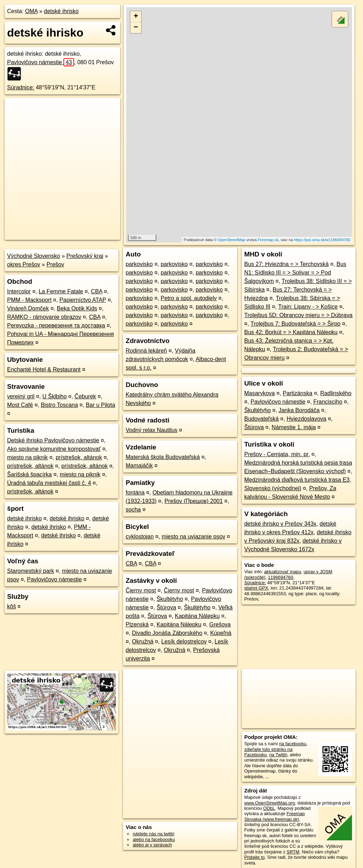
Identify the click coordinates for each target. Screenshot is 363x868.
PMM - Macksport (29, 300)
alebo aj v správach (152, 845)
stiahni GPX (256, 588)
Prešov (55, 264)
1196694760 (281, 577)
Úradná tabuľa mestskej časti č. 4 (49, 483)
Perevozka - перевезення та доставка (56, 325)
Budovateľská (261, 419)
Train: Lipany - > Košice (308, 307)
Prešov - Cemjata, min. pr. (277, 454)
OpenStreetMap (231, 240)
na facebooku (293, 744)
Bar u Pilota (100, 405)
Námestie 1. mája (294, 427)
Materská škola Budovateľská (163, 457)
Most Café (20, 405)
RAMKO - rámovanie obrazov (44, 317)
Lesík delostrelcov (184, 642)
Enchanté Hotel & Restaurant (44, 369)
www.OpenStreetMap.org (270, 803)
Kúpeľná (221, 633)
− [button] (136, 28)
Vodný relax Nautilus (151, 430)
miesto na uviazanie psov (194, 537)
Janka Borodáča (299, 410)
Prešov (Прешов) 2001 (194, 501)
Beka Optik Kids (77, 308)
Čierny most (141, 590)
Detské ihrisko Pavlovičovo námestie (53, 440)
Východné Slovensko (33, 256)
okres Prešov (24, 264)
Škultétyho (170, 599)
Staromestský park (30, 571)
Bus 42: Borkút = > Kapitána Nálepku (291, 332)
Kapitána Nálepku (197, 616)
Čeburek (85, 396)
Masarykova (259, 393)
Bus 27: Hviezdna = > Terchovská (286, 264)
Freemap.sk (268, 240)
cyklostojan (139, 537)
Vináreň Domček (28, 308)
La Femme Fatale (61, 291)
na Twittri (278, 755)
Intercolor (19, 291)
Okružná (143, 642)
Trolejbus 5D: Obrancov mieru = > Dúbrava (298, 315)
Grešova (220, 624)
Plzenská (137, 624)
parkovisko (139, 264)
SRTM (293, 852)
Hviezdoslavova (306, 419)
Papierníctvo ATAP (83, 300)
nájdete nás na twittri (153, 834)
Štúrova (166, 607)
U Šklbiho (55, 396)
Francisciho (328, 402)
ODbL (269, 808)
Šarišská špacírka (29, 474)
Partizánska (297, 393)
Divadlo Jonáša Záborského (167, 633)
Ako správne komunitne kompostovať (54, 449)
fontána (135, 493)
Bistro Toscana (59, 405)
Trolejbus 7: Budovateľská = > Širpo (295, 324)
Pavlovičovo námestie (41, 62)
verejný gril (21, 396)
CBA (97, 291)
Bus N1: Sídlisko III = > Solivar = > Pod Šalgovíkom (295, 273)
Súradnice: (21, 87)
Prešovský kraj (85, 256)
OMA (32, 11)
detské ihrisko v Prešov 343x (280, 524)
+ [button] (136, 17)
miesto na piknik (27, 457)
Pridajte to (255, 857)
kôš (12, 606)
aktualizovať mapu (283, 572)
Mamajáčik (139, 466)
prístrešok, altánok (79, 457)
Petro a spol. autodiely (189, 298)
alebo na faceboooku (154, 839)
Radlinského (336, 393)
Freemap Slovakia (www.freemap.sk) (275, 816)
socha (133, 510)
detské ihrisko (61, 11)
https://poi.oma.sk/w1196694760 (322, 240)
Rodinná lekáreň (146, 351)
